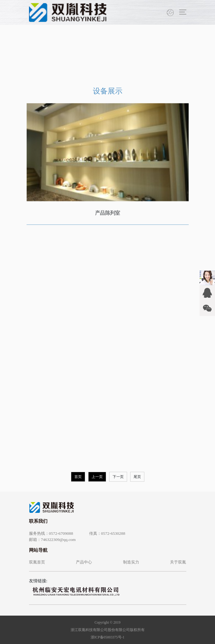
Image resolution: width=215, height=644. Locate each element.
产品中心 (84, 562)
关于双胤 (178, 562)
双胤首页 (37, 562)
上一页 (97, 477)
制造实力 (131, 562)
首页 (78, 477)
